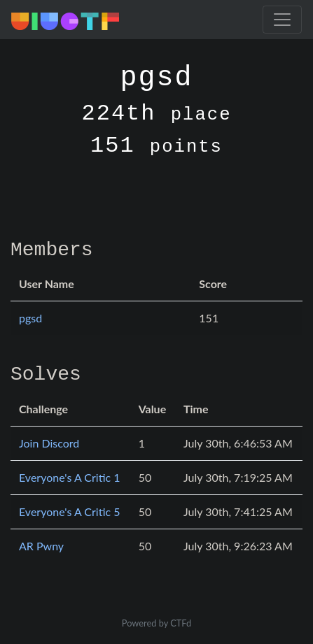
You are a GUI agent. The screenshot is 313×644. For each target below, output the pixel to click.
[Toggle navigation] (282, 20)
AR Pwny (41, 546)
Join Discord (49, 443)
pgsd (30, 318)
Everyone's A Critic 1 (70, 477)
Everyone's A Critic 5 (70, 511)
